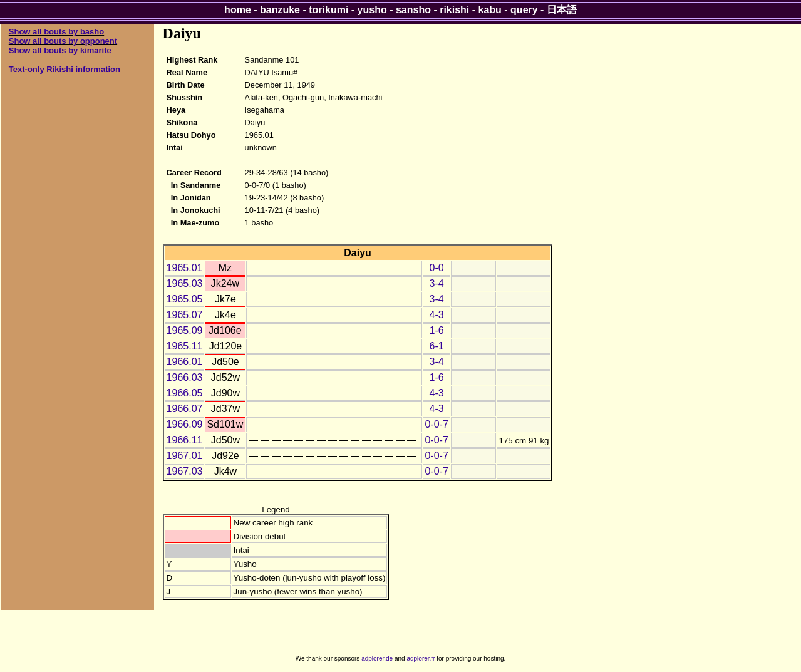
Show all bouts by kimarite (60, 50)
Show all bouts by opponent (63, 41)
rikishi (454, 10)
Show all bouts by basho (56, 32)
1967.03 (185, 471)
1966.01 (185, 362)
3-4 (437, 283)
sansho (413, 10)
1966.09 (185, 424)
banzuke (280, 10)
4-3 (437, 315)
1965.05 (185, 299)
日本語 (562, 10)
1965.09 (185, 330)
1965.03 (185, 283)
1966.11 (185, 440)
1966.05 (185, 393)
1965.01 (185, 268)
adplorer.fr (421, 659)
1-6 (437, 330)
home (238, 10)
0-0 (437, 268)
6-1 (437, 346)
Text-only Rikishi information (65, 69)
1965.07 (185, 315)
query (524, 10)
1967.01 (185, 456)
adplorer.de (377, 659)
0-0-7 (436, 424)
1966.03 (185, 377)
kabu (490, 10)
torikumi (328, 10)
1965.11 (185, 346)
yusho (372, 10)
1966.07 (185, 409)
